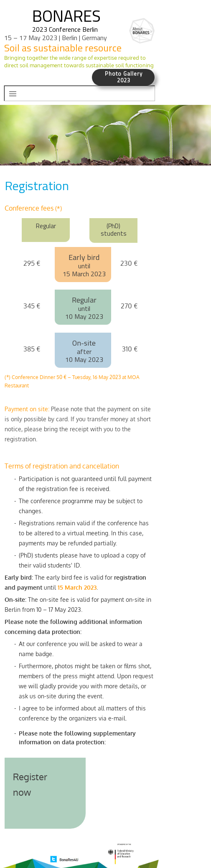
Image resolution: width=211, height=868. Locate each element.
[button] (79, 93)
